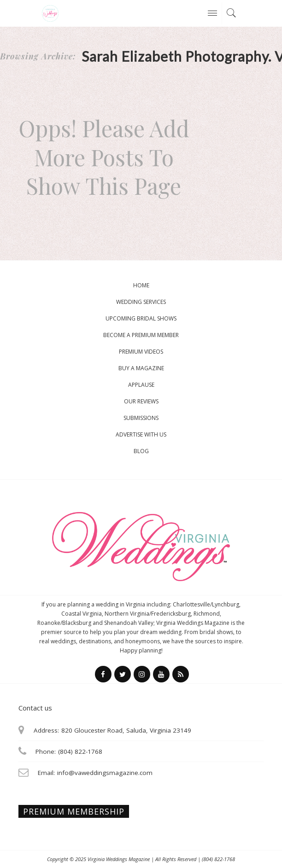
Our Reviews (141, 401)
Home (141, 285)
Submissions (141, 418)
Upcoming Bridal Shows (141, 318)
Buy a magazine (141, 368)
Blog (141, 451)
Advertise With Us (141, 434)
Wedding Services (141, 302)
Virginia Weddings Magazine (119, 859)
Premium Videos (141, 352)
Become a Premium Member (141, 335)
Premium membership (74, 811)
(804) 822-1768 (218, 859)
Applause (141, 385)
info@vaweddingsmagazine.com (105, 773)
